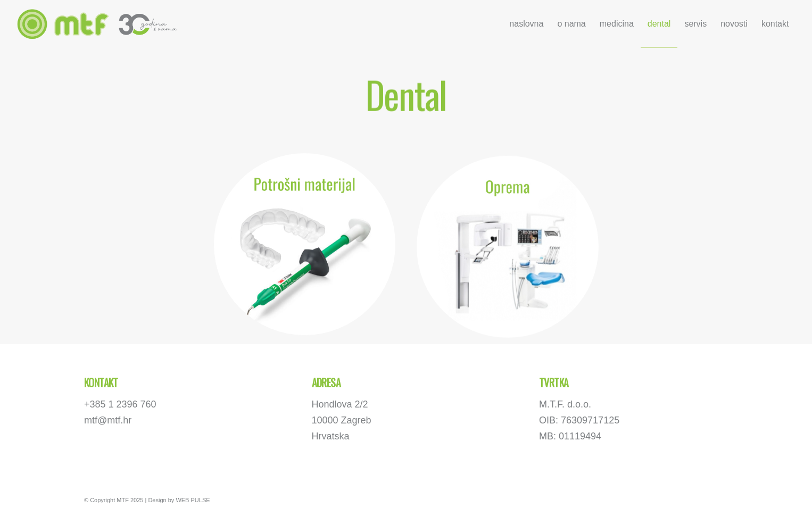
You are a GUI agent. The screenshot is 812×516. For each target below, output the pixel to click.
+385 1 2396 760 (120, 404)
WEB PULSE (193, 500)
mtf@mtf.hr (108, 420)
